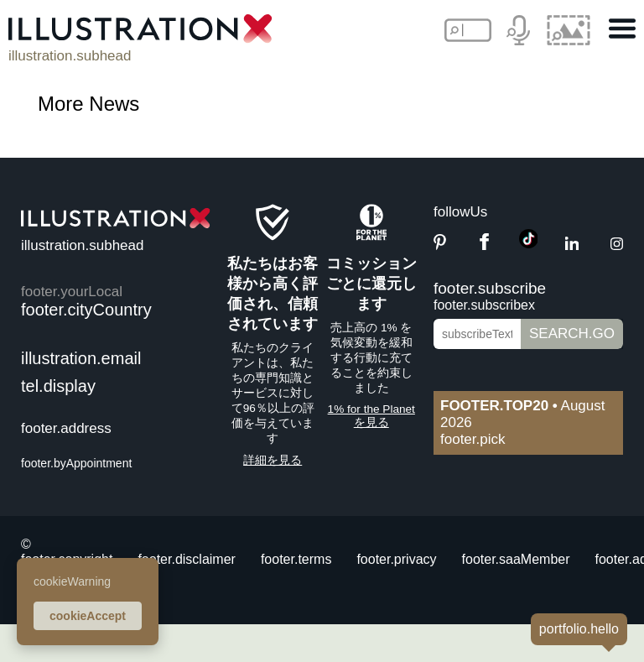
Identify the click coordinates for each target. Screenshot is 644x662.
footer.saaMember (516, 559)
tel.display (58, 386)
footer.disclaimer (187, 559)
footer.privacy (396, 559)
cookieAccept (88, 616)
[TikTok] (529, 244)
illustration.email (81, 358)
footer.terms (296, 559)
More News (88, 104)
